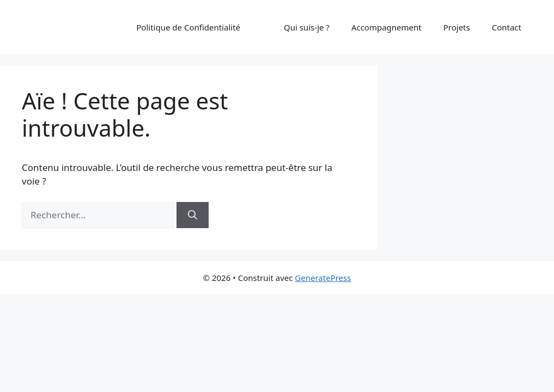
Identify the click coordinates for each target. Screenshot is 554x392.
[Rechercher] (193, 215)
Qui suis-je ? (307, 27)
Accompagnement (386, 27)
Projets (457, 27)
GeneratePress (323, 278)
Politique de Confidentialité (188, 27)
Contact (507, 27)
